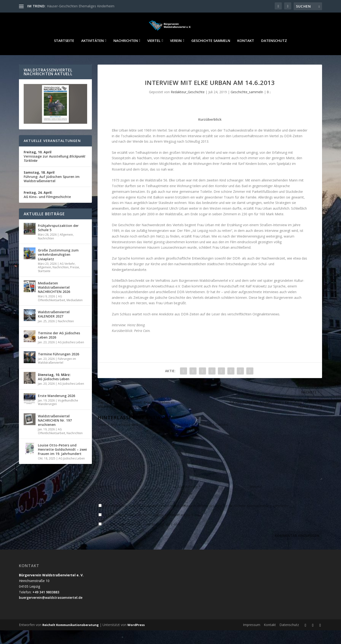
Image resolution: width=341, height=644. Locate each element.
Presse (75, 281)
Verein (176, 54)
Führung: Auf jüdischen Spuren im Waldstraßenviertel (52, 190)
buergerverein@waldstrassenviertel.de (51, 611)
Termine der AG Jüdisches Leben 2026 (59, 349)
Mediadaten (75, 314)
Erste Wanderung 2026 (56, 409)
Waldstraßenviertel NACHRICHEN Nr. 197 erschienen (55, 434)
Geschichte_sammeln (247, 106)
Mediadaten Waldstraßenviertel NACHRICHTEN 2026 (54, 301)
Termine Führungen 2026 (58, 368)
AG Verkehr (67, 277)
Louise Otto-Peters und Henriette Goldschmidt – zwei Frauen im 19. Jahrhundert (62, 463)
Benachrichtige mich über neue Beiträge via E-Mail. (142, 538)
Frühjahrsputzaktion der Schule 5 (58, 241)
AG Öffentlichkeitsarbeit (52, 312)
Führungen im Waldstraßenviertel (57, 374)
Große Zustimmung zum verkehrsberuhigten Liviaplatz (58, 268)
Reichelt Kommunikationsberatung (71, 639)
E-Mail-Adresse (188, 500)
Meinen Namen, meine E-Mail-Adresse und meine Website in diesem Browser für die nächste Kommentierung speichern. (196, 519)
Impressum (252, 638)
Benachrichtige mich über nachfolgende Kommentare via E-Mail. (152, 529)
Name (104, 500)
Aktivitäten (92, 54)
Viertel (154, 54)
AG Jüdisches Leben (71, 356)
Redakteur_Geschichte (188, 106)
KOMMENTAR (108, 446)
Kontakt (246, 54)
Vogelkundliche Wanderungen (58, 416)
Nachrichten (126, 54)
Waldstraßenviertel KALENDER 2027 (54, 328)
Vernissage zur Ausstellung (54, 170)
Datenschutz (274, 54)
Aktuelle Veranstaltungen (52, 154)
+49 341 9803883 (46, 606)
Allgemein (66, 248)
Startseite (64, 54)
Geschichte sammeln (211, 54)
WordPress (136, 639)
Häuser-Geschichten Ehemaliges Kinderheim (81, 6)
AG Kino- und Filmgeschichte (47, 208)
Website (256, 500)
